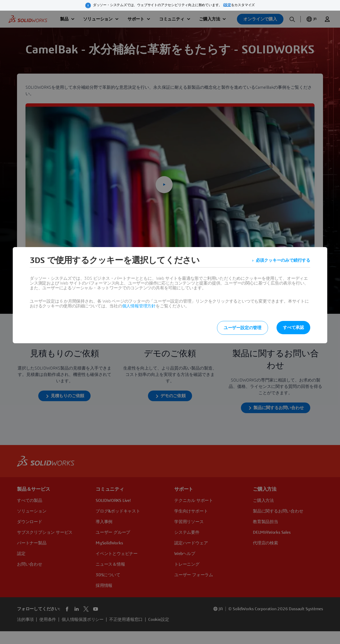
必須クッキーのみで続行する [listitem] (283, 260)
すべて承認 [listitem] (293, 328)
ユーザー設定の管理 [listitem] (243, 328)
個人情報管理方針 (139, 306)
